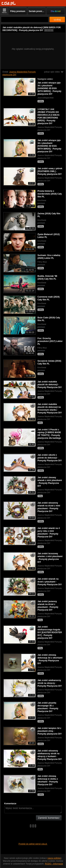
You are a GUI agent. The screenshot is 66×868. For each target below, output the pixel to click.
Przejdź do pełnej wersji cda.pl (33, 844)
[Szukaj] (25, 19)
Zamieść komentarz (49, 818)
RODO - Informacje (54, 864)
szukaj (57, 20)
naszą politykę (54, 858)
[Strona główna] (9, 3)
